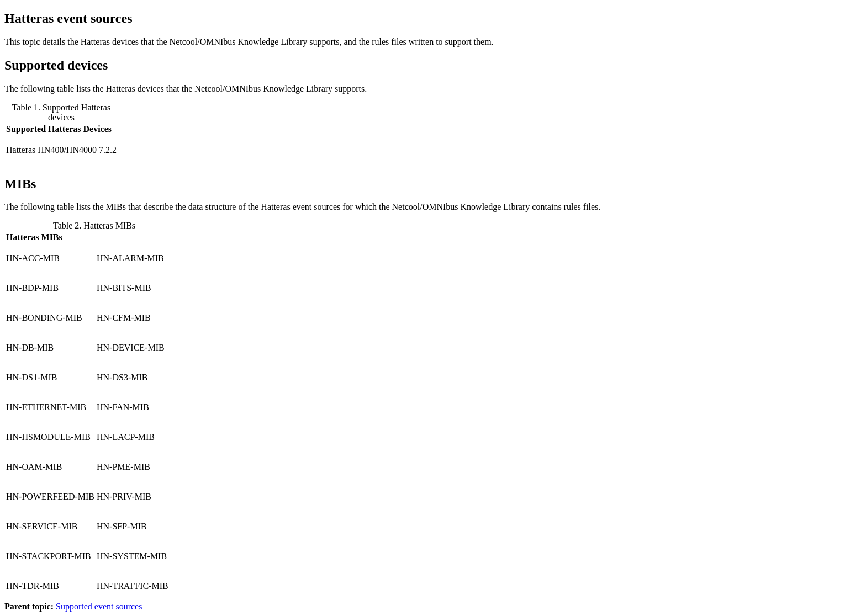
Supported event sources (99, 606)
